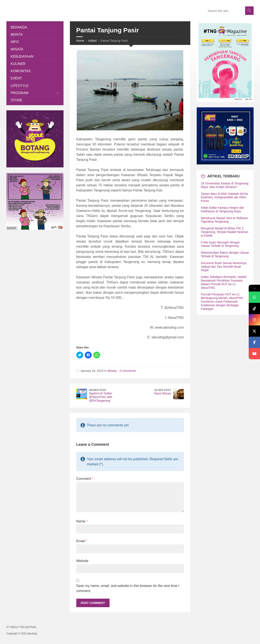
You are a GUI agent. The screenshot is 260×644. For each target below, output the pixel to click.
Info (15, 42)
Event (16, 78)
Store (17, 100)
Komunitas (21, 71)
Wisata (112, 371)
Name (82, 521)
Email (82, 541)
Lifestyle (20, 86)
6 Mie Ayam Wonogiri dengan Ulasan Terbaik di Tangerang (220, 244)
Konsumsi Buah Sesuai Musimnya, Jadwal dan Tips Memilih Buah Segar (224, 267)
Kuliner (18, 64)
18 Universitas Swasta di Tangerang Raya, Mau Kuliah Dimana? (225, 185)
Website (82, 561)
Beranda (19, 27)
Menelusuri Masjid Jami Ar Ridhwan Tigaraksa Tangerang (225, 220)
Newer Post (98, 390)
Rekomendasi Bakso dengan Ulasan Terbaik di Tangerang (225, 254)
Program (19, 93)
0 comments (128, 371)
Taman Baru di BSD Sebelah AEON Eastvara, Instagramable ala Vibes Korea (225, 197)
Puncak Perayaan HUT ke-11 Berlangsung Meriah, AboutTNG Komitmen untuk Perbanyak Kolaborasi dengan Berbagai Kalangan (222, 301)
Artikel (92, 41)
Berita (17, 35)
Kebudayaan (22, 57)
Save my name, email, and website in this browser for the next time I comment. (128, 588)
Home (80, 41)
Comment (85, 479)
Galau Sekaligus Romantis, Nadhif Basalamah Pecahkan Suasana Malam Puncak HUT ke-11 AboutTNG (224, 282)
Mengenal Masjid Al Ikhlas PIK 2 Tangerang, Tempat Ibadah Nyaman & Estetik (225, 232)
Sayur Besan (162, 393)
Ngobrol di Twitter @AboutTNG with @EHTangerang (101, 397)
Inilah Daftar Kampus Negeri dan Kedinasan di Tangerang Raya (223, 209)
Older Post (163, 390)
